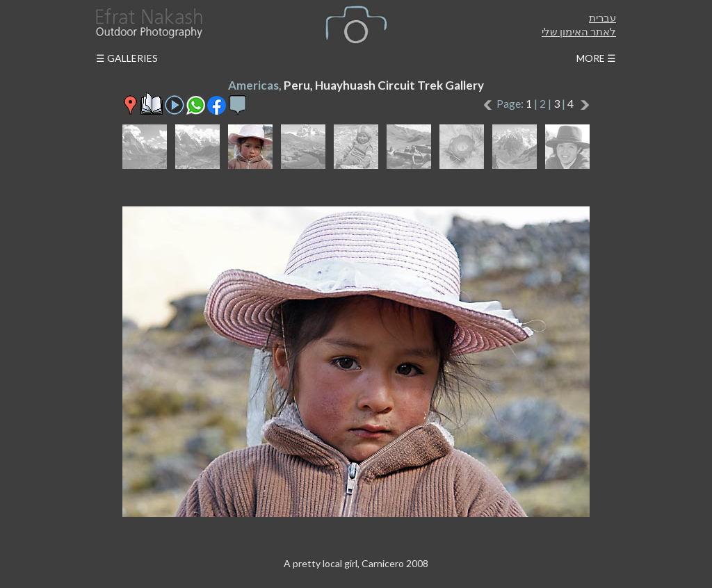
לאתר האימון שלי (579, 31)
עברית (602, 17)
